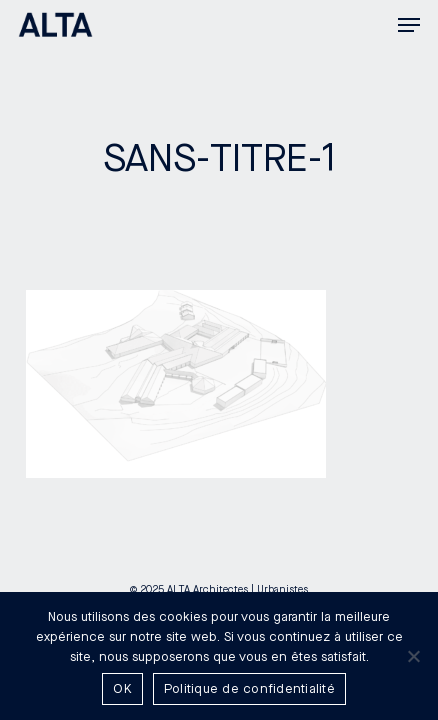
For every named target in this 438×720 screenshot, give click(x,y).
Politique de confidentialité (249, 689)
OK (122, 689)
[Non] (413, 656)
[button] (409, 25)
